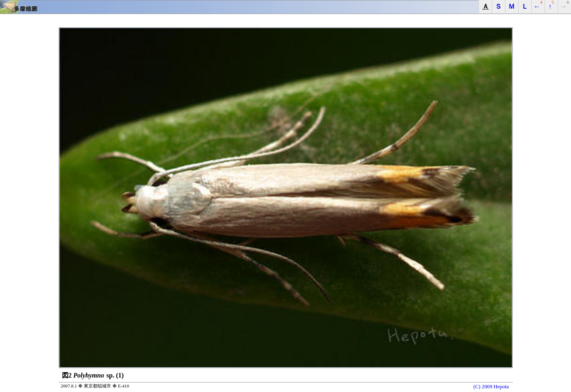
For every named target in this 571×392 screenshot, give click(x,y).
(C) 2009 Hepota (491, 387)
